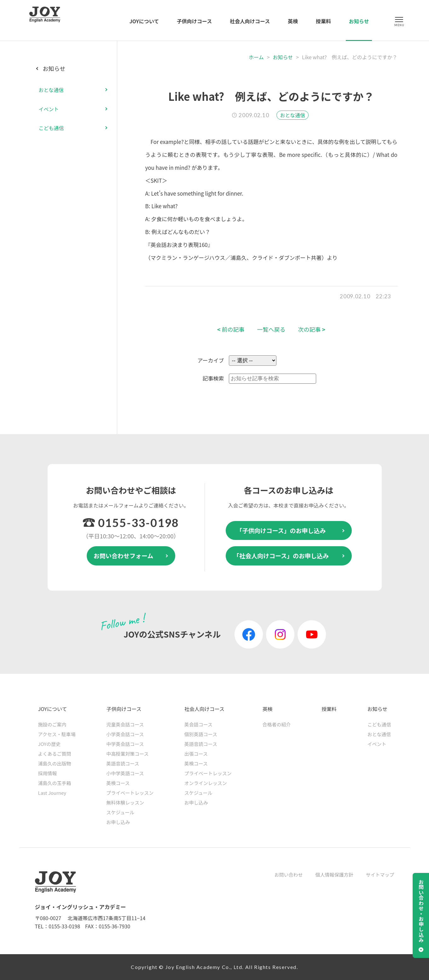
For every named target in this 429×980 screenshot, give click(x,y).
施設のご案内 (52, 724)
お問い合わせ (288, 875)
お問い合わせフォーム (123, 556)
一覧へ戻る (271, 329)
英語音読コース (123, 763)
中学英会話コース (125, 744)
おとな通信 (293, 115)
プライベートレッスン (130, 793)
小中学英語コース (125, 773)
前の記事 (231, 329)
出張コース (196, 754)
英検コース (118, 783)
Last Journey (52, 793)
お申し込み (118, 822)
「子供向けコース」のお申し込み (281, 530)
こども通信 (51, 128)
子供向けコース (194, 21)
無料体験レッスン (125, 802)
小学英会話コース (125, 734)
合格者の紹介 (276, 724)
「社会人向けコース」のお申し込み (281, 556)
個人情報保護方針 (334, 875)
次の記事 (312, 329)
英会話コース (198, 724)
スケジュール (120, 812)
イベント (49, 109)
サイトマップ (380, 875)
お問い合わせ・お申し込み (421, 911)
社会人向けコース (250, 21)
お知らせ (359, 21)
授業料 (323, 21)
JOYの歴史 (49, 744)
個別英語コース (201, 734)
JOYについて (144, 21)
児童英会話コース (125, 724)
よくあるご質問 (55, 754)
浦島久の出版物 (55, 763)
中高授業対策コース (127, 754)
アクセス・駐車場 (57, 734)
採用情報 (48, 773)
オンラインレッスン (206, 783)
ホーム (256, 57)
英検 (293, 21)
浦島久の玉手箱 (55, 783)
